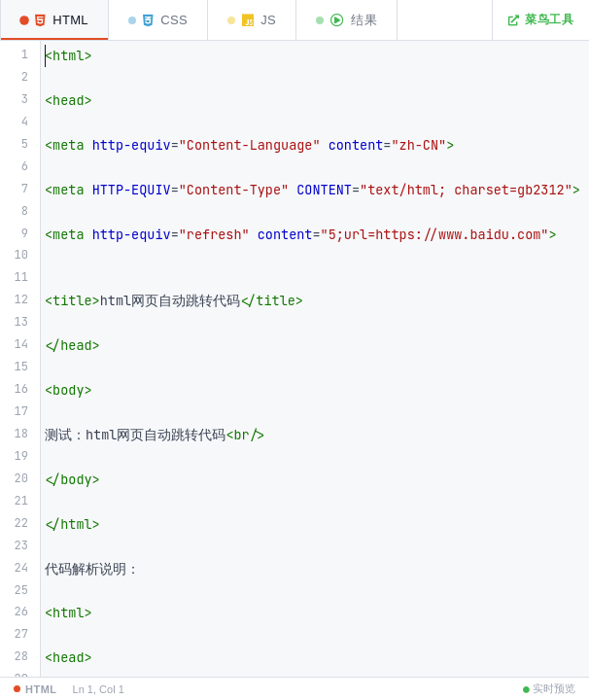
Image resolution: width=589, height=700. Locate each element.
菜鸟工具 (541, 19)
